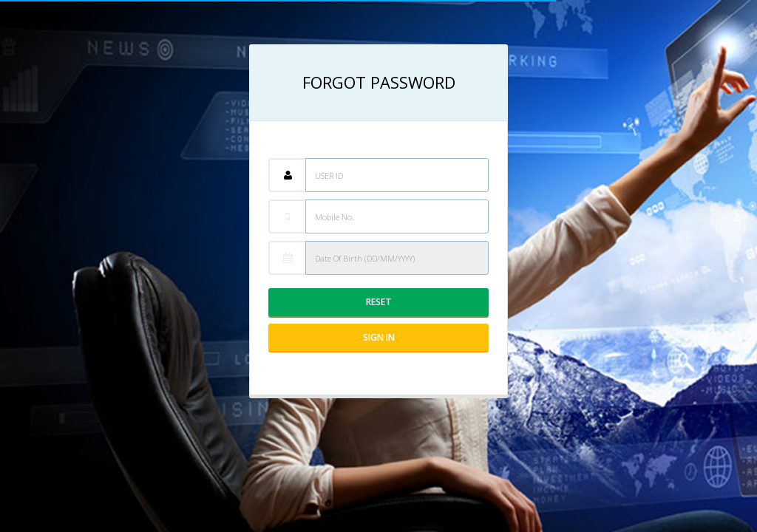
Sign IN (379, 337)
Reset (379, 302)
